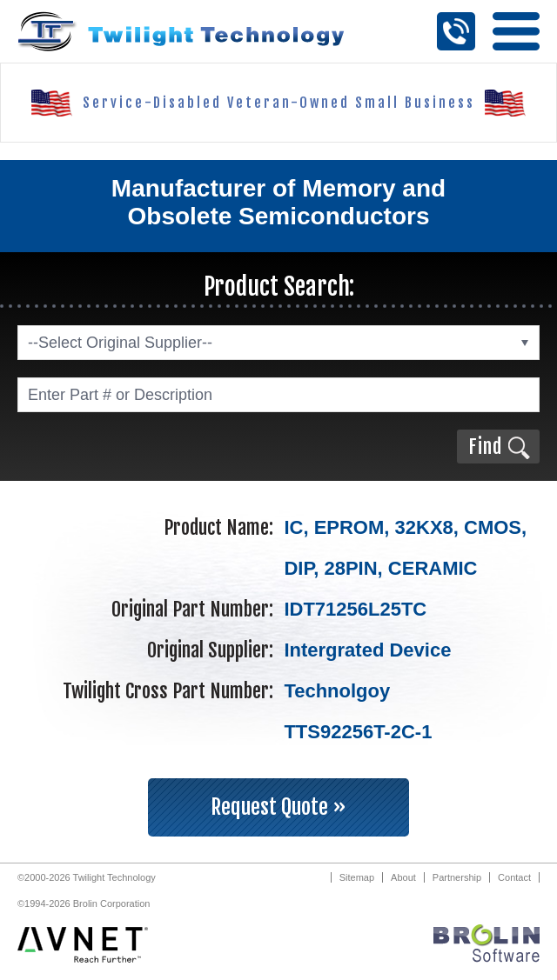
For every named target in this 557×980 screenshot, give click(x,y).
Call (456, 31)
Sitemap (357, 877)
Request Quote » (278, 807)
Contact (514, 877)
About (403, 877)
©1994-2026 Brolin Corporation (84, 903)
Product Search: (279, 287)
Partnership (457, 877)
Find (485, 447)
